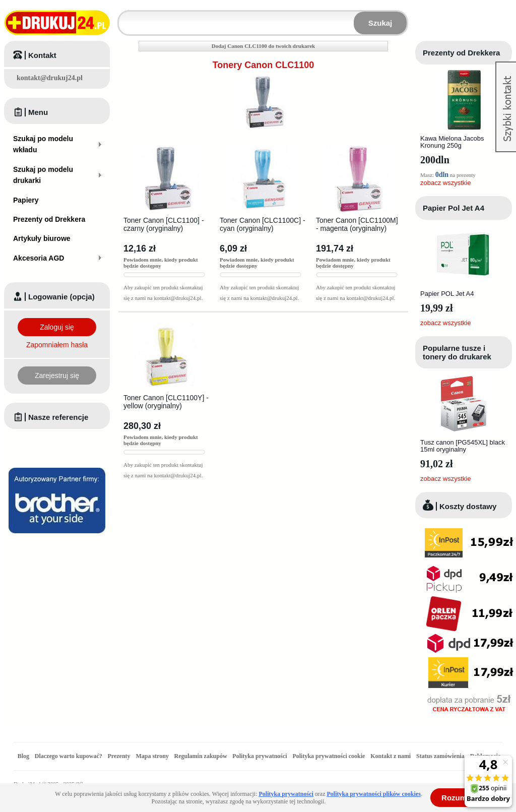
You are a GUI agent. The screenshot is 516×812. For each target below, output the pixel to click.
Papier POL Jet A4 (447, 294)
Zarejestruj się (57, 376)
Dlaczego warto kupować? (69, 756)
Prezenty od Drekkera (461, 53)
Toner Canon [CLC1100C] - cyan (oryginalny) (263, 224)
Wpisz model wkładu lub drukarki (125, 17)
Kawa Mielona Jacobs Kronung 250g (452, 142)
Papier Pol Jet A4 (454, 208)
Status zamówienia (441, 756)
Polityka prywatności (260, 756)
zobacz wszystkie (445, 183)
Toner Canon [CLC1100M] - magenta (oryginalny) (357, 224)
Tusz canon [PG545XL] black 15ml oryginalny (463, 446)
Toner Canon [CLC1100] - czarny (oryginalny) (164, 224)
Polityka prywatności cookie (329, 756)
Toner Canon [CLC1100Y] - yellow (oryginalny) (166, 402)
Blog (23, 756)
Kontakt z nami (391, 756)
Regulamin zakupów (201, 756)
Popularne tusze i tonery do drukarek (457, 352)
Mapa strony (152, 756)
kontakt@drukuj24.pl (50, 78)
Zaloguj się (57, 327)
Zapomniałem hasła (57, 345)
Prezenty (119, 756)
